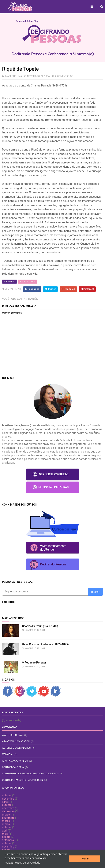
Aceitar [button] (85, 859)
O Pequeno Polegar (34, 663)
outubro (7, 795)
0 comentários (64, 76)
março (6, 815)
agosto (6, 837)
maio (5, 834)
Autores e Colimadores (16, 748)
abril (5, 831)
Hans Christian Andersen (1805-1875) (45, 644)
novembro (8, 799)
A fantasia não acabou (16, 741)
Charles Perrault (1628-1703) (40, 626)
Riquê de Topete (28, 282)
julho (5, 802)
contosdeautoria (13, 767)
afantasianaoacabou (15, 761)
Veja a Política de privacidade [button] (23, 863)
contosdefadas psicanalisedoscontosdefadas (30, 774)
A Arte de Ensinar (13, 735)
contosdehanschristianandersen (22, 780)
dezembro (8, 811)
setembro (8, 840)
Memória (7, 754)
